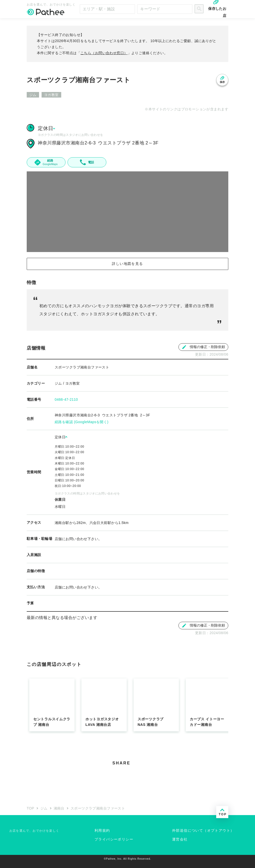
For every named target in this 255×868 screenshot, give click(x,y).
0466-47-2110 (66, 399)
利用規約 (102, 830)
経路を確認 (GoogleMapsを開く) (82, 422)
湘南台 (59, 808)
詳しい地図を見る (127, 264)
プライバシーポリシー (114, 839)
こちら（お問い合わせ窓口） (104, 53)
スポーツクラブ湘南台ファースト (98, 808)
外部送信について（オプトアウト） (203, 830)
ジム (44, 808)
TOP (30, 808)
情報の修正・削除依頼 (203, 347)
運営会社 (180, 839)
